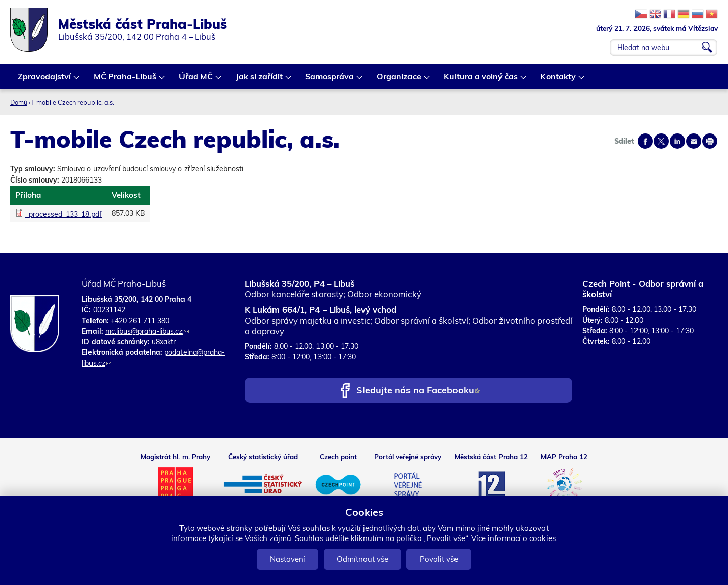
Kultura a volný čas (481, 80)
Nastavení (288, 559)
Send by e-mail (694, 141)
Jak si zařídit (260, 80)
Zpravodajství (45, 80)
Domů (19, 102)
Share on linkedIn (677, 141)
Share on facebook (645, 141)
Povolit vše (439, 559)
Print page (710, 141)
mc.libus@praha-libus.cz (147, 331)
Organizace (399, 80)
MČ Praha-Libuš (125, 80)
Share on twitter (661, 141)
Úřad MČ (196, 80)
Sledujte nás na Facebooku (418, 391)
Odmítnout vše (362, 559)
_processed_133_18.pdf (63, 214)
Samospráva (330, 80)
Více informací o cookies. (514, 538)
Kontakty (559, 80)
